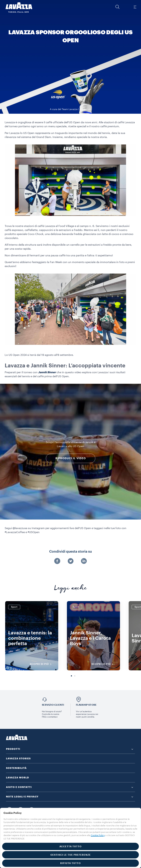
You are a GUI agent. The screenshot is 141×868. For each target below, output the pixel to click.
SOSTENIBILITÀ (16, 768)
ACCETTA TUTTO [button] (70, 846)
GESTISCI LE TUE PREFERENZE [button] (71, 855)
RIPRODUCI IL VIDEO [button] (71, 458)
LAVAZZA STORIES (18, 758)
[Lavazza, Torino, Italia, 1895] (17, 8)
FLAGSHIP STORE (86, 705)
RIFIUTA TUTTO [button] (70, 863)
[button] (117, 7)
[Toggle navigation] (135, 7)
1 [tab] (71, 676)
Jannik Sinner (47, 372)
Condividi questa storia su (70, 552)
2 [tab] (75, 676)
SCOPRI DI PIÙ (42, 664)
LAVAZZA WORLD (18, 778)
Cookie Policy (98, 835)
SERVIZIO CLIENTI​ (53, 705)
